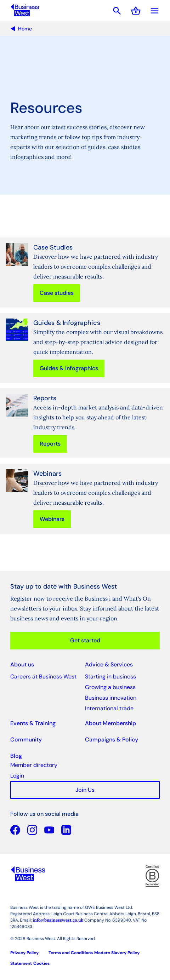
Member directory (34, 765)
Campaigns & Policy (112, 740)
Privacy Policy (24, 953)
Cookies (41, 963)
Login (17, 776)
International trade (109, 708)
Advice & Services (109, 664)
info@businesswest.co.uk (58, 920)
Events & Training (33, 723)
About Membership (110, 723)
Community (26, 740)
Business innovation (111, 698)
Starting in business (110, 677)
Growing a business (110, 687)
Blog (16, 756)
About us (22, 664)
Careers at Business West (43, 677)
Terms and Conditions (71, 953)
